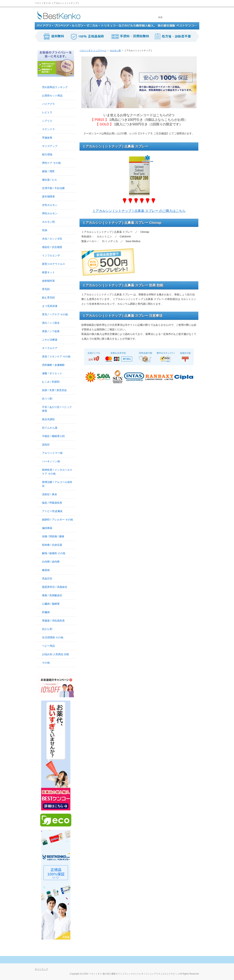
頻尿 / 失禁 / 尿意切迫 (54, 390)
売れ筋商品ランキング (55, 87)
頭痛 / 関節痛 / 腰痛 (53, 536)
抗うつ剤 (47, 399)
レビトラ (47, 112)
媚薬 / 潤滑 (48, 171)
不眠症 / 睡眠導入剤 (53, 436)
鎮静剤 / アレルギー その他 (57, 520)
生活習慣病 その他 (53, 637)
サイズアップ (50, 146)
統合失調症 (48, 419)
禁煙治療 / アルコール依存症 (57, 484)
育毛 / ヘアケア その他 (55, 314)
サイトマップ (41, 969)
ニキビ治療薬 (50, 340)
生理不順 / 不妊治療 (53, 188)
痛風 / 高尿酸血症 (52, 595)
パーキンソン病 (51, 461)
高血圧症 (47, 578)
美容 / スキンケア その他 (56, 356)
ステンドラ (48, 129)
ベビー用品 (48, 646)
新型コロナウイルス (54, 264)
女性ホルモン (50, 205)
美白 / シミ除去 (51, 323)
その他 (46, 663)
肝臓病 (46, 612)
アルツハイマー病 (52, 453)
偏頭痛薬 (47, 528)
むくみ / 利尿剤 (51, 382)
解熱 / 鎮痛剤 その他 (54, 553)
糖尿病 (46, 570)
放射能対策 (48, 281)
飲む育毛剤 (48, 298)
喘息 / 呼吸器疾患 (52, 503)
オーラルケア (50, 348)
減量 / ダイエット (52, 373)
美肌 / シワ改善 (51, 331)
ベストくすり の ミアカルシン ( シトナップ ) (57, 3)
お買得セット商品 (52, 96)
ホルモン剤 (48, 222)
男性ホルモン (50, 213)
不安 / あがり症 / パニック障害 (57, 409)
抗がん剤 (47, 629)
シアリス (47, 121)
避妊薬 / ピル (50, 180)
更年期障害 (48, 197)
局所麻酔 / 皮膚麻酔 (53, 365)
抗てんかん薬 (50, 428)
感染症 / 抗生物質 (52, 247)
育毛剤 (46, 289)
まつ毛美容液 (50, 306)
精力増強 (47, 154)
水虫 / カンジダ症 (52, 239)
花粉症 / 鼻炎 (50, 494)
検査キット (48, 272)
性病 (45, 230)
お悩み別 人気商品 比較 (56, 654)
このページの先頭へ (186, 960)
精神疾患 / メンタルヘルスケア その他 (57, 472)
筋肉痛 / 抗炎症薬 (52, 545)
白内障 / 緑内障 (51, 562)
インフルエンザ (51, 255)
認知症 (46, 445)
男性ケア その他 (51, 163)
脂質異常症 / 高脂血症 (55, 587)
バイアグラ (48, 104)
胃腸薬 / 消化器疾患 (53, 621)
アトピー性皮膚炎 (52, 511)
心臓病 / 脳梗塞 (51, 604)
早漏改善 (47, 138)
